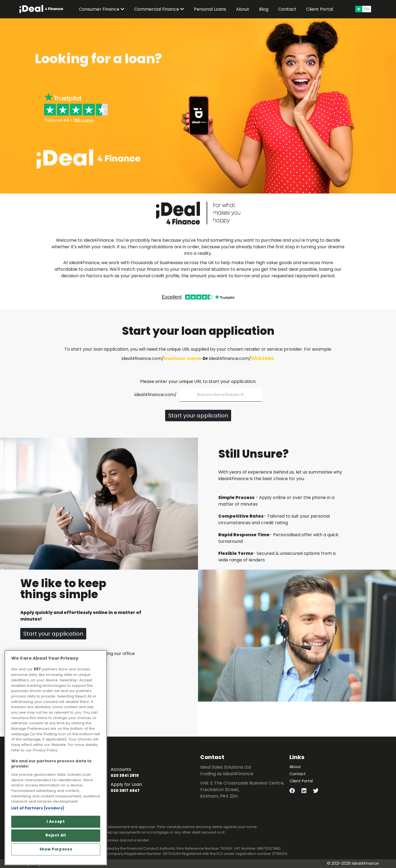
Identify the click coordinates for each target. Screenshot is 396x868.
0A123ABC (263, 358)
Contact (298, 774)
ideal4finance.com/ (156, 395)
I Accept (56, 822)
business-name (183, 358)
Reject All (56, 835)
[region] (56, 758)
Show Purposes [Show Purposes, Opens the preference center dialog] (56, 849)
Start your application (198, 416)
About (295, 767)
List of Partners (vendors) (38, 808)
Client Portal (301, 781)
